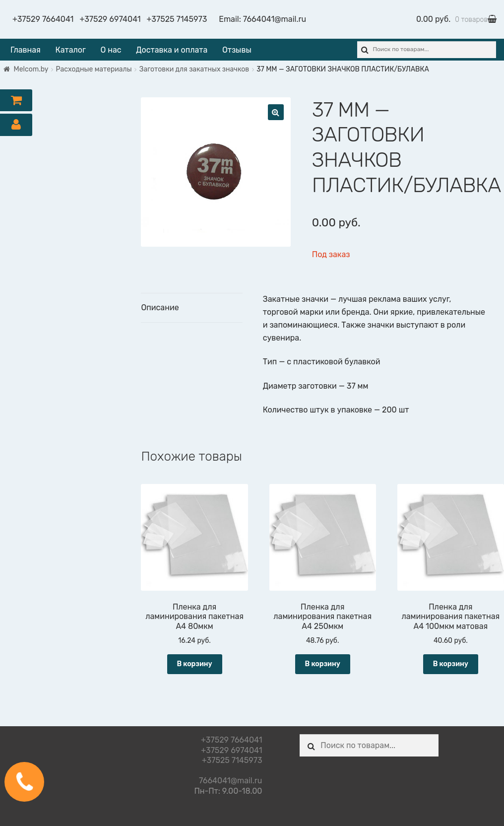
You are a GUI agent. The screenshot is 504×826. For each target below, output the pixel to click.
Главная (26, 50)
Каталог (70, 50)
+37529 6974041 (110, 19)
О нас (111, 50)
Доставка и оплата (172, 50)
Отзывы (237, 50)
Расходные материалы (94, 69)
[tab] (191, 308)
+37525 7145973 (177, 19)
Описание (160, 308)
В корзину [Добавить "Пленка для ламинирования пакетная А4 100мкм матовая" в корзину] (451, 664)
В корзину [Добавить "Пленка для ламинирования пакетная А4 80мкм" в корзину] (194, 664)
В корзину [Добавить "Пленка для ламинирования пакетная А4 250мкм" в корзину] (323, 664)
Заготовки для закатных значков (194, 69)
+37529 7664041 (43, 19)
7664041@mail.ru (275, 19)
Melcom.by (31, 69)
